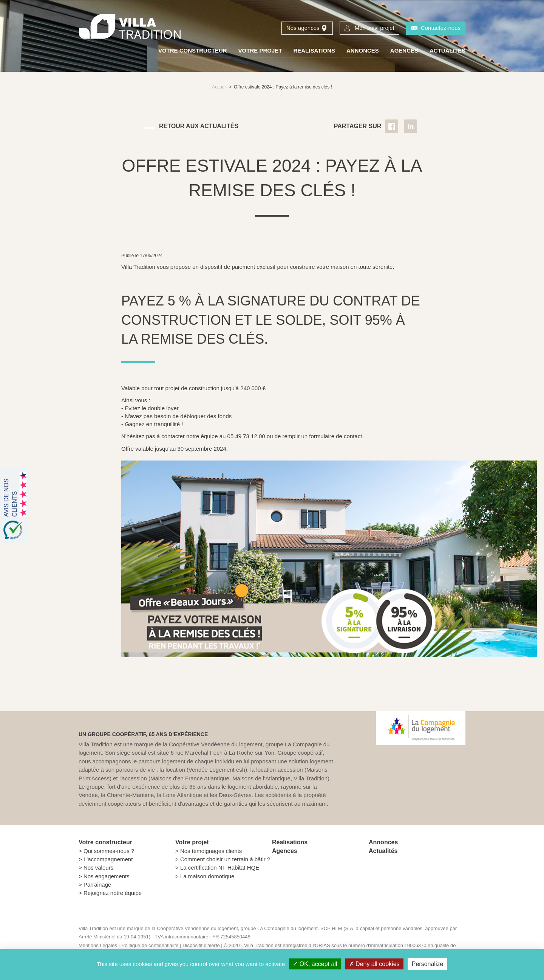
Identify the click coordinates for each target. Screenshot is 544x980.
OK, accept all (315, 964)
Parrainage (97, 885)
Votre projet (260, 50)
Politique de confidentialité (150, 945)
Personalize (428, 964)
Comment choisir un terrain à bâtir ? (225, 859)
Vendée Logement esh (217, 770)
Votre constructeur (193, 50)
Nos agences (303, 28)
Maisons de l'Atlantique (261, 778)
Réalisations (314, 50)
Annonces (363, 50)
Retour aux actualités (199, 126)
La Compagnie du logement (287, 928)
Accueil (219, 87)
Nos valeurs (98, 868)
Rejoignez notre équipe (113, 893)
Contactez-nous (441, 28)
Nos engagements (107, 876)
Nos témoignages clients (211, 851)
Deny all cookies (374, 964)
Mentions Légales (98, 945)
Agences (404, 50)
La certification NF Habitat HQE (220, 868)
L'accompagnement (108, 859)
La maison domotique (207, 876)
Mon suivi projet (375, 28)
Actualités (447, 50)
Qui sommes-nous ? (109, 851)
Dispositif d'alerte (202, 945)
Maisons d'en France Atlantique (190, 778)
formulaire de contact (335, 436)
